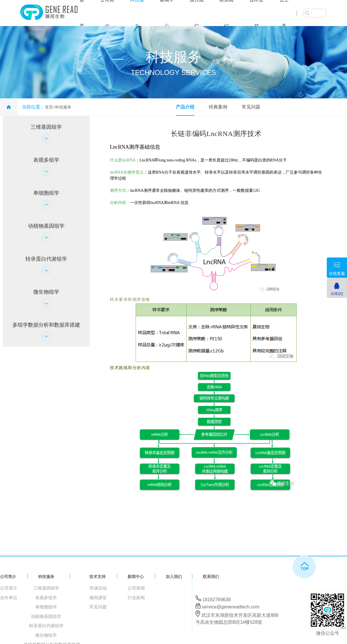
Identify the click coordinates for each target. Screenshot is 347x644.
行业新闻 (136, 598)
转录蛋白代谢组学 (46, 626)
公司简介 (8, 577)
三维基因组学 (46, 588)
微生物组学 (46, 635)
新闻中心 (136, 577)
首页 (49, 107)
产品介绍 (185, 107)
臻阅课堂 (98, 598)
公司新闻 (136, 588)
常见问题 (251, 107)
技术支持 (97, 577)
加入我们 (174, 577)
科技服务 (63, 107)
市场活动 (98, 588)
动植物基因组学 (46, 616)
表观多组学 (46, 598)
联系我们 (211, 577)
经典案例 (218, 107)
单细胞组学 (46, 607)
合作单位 (9, 598)
